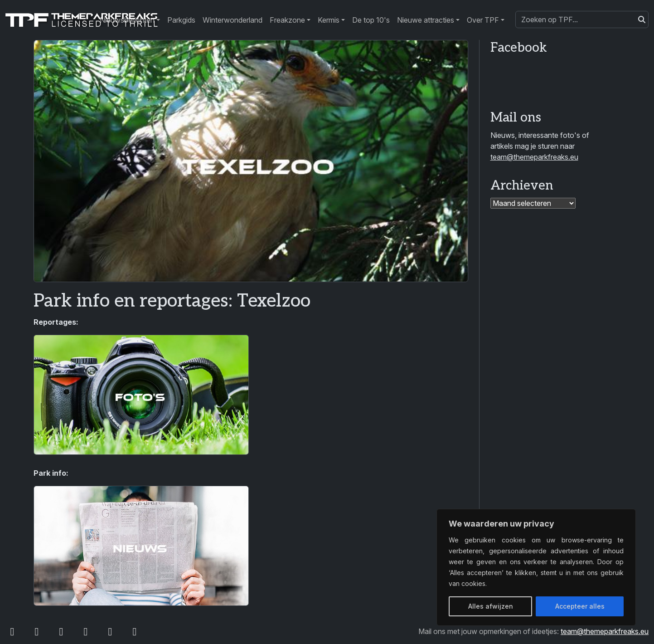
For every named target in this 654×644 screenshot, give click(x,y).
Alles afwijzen (491, 606)
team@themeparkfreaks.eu (534, 157)
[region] (536, 567)
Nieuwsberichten (127, 20)
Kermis (329, 20)
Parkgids (181, 20)
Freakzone (287, 20)
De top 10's (371, 20)
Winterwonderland (233, 20)
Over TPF (483, 20)
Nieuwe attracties (426, 20)
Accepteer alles (580, 606)
